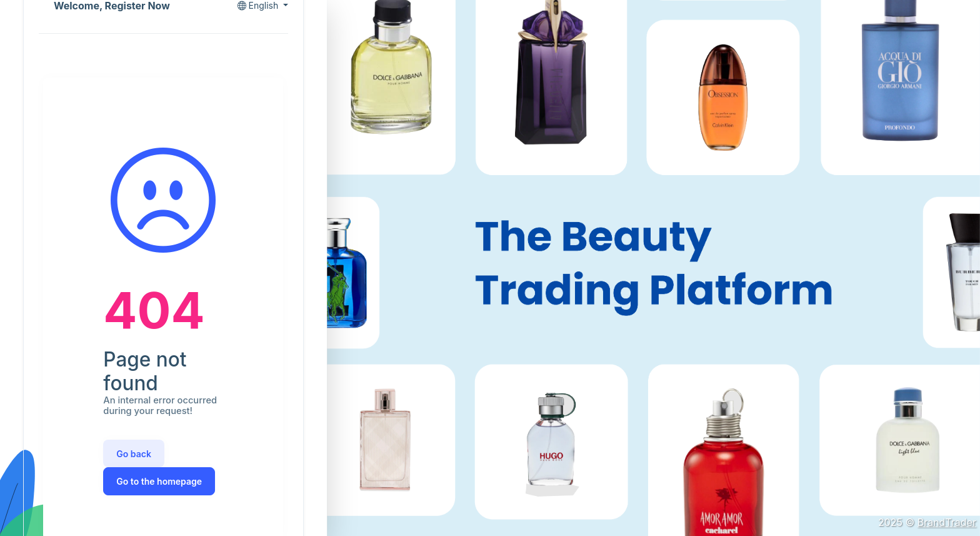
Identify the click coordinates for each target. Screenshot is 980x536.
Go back (134, 454)
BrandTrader (947, 522)
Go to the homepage (159, 481)
